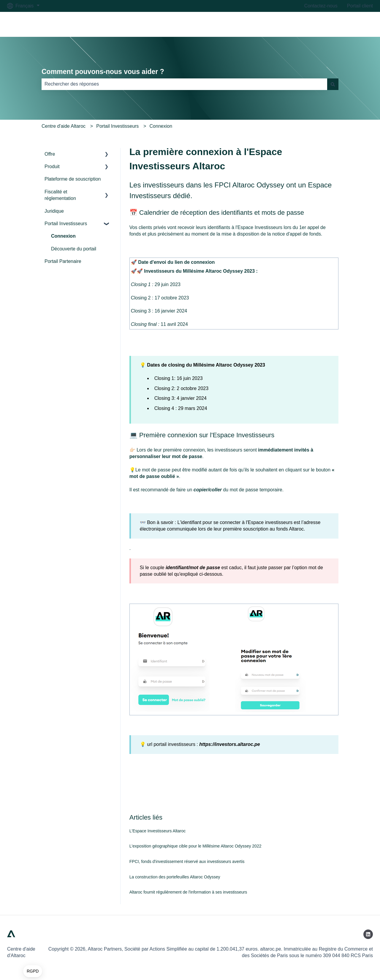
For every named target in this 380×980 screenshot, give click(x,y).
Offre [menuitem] (50, 154)
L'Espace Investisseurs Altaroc (157, 831)
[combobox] (184, 84)
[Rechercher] (333, 84)
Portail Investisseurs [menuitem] (66, 224)
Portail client (360, 6)
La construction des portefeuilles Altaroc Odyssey (175, 877)
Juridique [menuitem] (54, 211)
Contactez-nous (321, 6)
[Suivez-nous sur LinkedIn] (368, 934)
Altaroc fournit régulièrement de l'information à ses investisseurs (188, 892)
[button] (33, 971)
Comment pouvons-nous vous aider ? (103, 72)
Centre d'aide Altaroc (64, 126)
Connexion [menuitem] (63, 236)
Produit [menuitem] (52, 167)
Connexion (161, 126)
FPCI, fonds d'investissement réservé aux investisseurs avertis (187, 861)
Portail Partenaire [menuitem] (63, 261)
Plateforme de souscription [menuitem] (73, 179)
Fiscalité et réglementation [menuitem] (60, 195)
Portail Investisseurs (117, 126)
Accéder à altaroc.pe (345, 24)
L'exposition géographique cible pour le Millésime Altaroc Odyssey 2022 (195, 846)
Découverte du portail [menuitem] (74, 249)
